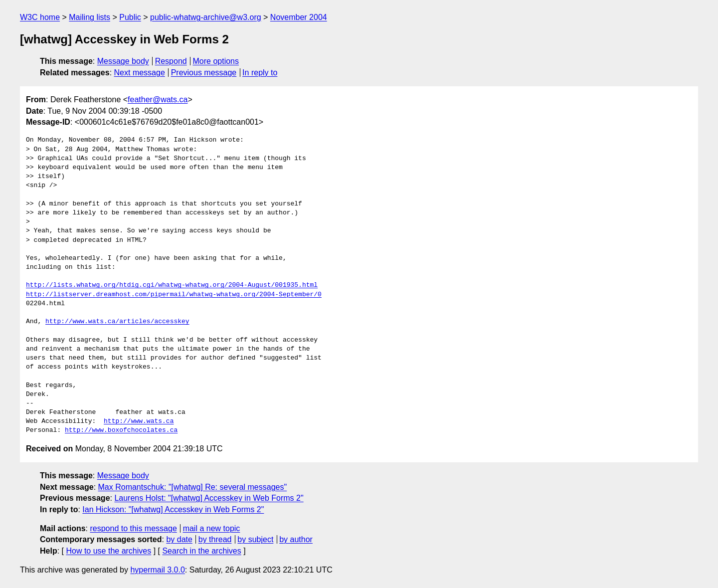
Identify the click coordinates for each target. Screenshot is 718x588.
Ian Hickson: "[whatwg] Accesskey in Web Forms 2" (173, 509)
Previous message (204, 73)
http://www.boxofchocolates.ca (121, 430)
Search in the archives (201, 551)
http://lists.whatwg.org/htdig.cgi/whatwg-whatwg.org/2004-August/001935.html (172, 285)
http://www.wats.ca (139, 421)
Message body (123, 61)
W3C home (40, 17)
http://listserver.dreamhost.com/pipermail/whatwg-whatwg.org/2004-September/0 (174, 295)
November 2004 (299, 17)
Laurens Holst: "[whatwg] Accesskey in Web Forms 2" (209, 498)
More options (216, 61)
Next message (140, 73)
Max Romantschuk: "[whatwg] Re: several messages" (193, 487)
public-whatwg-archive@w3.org (206, 17)
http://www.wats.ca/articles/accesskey (117, 322)
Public (130, 17)
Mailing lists (90, 17)
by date (179, 539)
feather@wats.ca (158, 99)
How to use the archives (108, 551)
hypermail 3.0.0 (157, 570)
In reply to (260, 73)
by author (296, 539)
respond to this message (133, 528)
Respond (171, 61)
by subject (255, 539)
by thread (215, 539)
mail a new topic (212, 528)
